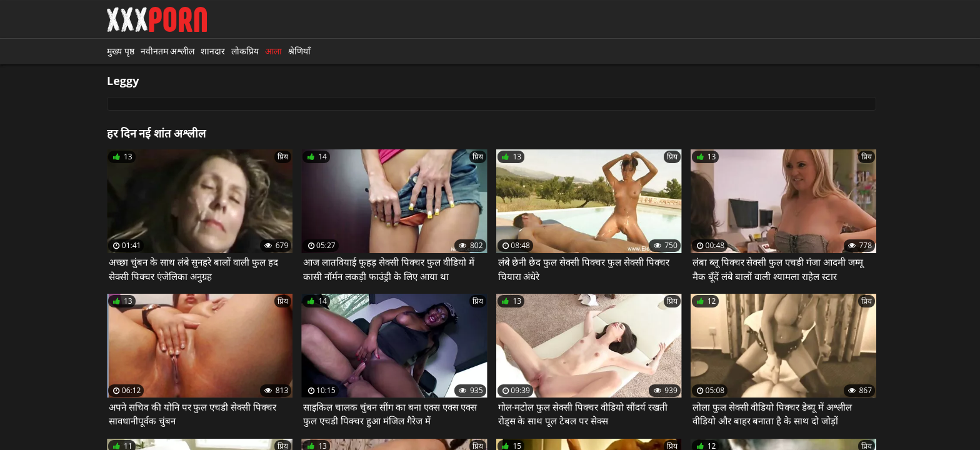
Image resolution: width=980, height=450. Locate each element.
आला (273, 51)
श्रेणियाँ (299, 51)
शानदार (213, 51)
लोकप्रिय (245, 51)
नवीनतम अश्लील (168, 51)
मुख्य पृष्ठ (121, 51)
